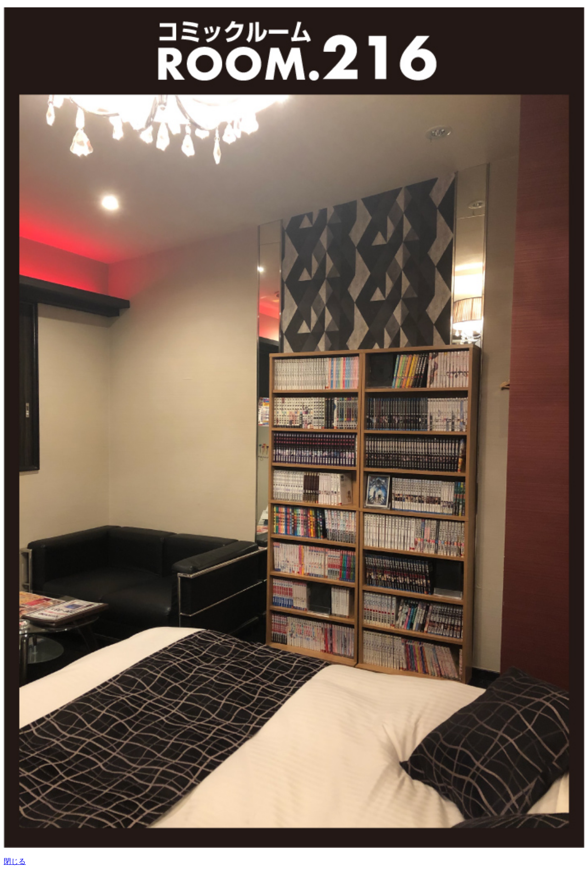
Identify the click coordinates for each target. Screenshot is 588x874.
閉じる (15, 861)
